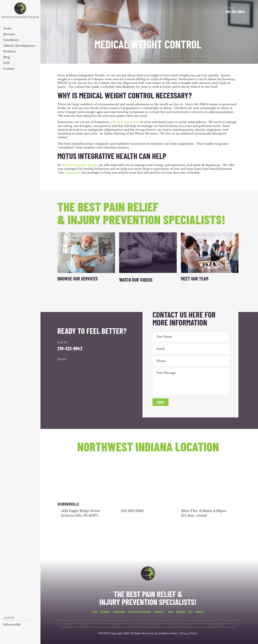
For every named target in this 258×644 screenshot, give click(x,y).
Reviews (181, 612)
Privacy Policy (189, 633)
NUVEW (103, 633)
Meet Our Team (195, 278)
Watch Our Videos (136, 280)
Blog (7, 57)
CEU (7, 63)
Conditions (11, 40)
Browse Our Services (78, 278)
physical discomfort (125, 122)
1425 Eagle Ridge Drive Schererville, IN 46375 (80, 513)
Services (9, 34)
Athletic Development (19, 46)
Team (7, 29)
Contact (9, 69)
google (70, 366)
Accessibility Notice (167, 633)
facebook (61, 366)
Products (10, 52)
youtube (78, 366)
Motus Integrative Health (79, 165)
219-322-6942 (235, 12)
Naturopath (73, 173)
